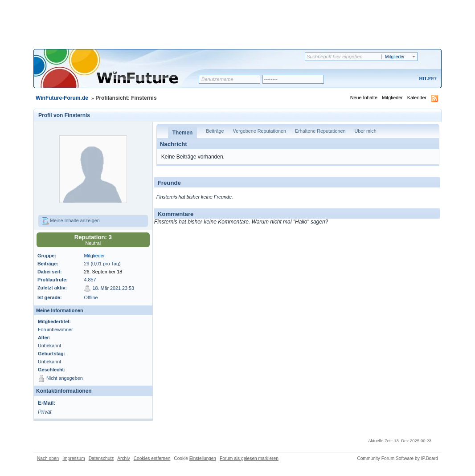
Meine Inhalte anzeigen (71, 221)
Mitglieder (392, 98)
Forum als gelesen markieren (249, 458)
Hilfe (426, 78)
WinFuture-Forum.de (62, 98)
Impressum (74, 458)
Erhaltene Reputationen (320, 131)
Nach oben (48, 458)
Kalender (417, 98)
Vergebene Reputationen (260, 131)
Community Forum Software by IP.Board (397, 458)
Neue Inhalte (364, 98)
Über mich (365, 131)
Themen (183, 133)
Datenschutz (101, 458)
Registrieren (391, 79)
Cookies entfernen (152, 458)
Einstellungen (203, 458)
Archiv (123, 458)
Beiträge (215, 131)
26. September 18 (103, 272)
